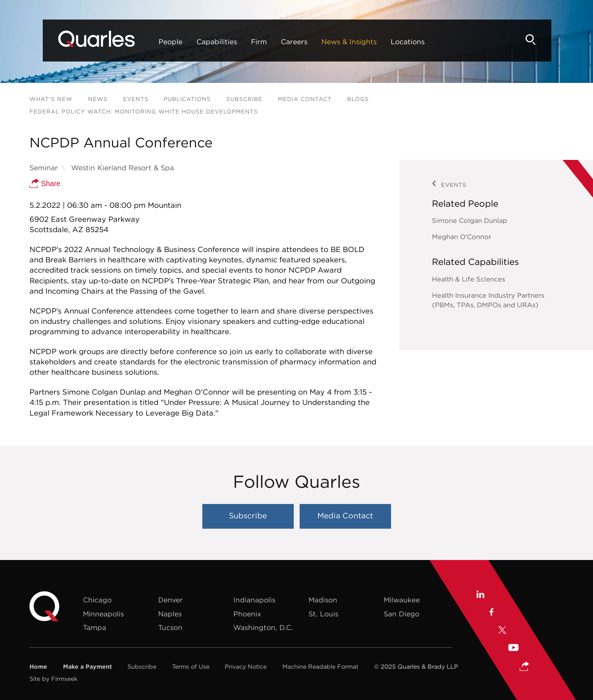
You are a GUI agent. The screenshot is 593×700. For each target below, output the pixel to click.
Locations (386, 42)
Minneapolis (103, 614)
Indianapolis (254, 600)
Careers (273, 42)
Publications (187, 99)
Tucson (170, 627)
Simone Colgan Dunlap (470, 220)
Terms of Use (191, 666)
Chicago (97, 600)
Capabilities (195, 42)
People (149, 42)
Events (136, 99)
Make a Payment (88, 666)
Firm (238, 42)
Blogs (358, 99)
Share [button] (45, 183)
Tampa (95, 627)
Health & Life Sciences (469, 279)
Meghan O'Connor (462, 237)
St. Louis (323, 614)
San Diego (402, 614)
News (98, 99)
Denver (170, 600)
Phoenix (247, 614)
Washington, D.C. (263, 627)
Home (38, 666)
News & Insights (328, 42)
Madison (323, 600)
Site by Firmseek (53, 679)
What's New (51, 99)
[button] (524, 667)
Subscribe (244, 99)
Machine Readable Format (320, 666)
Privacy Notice (246, 666)
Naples (170, 614)
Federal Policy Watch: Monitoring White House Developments (144, 111)
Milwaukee (402, 600)
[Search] (551, 40)
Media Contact (305, 99)
